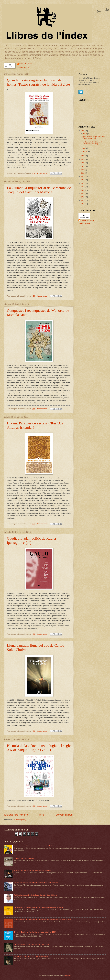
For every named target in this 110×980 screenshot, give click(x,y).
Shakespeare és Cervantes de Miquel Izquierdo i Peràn (33, 846)
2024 (83, 159)
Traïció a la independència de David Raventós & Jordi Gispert (36, 895)
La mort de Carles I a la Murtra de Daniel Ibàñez (31, 957)
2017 (83, 183)
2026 (83, 131)
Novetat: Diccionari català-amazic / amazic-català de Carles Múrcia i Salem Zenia (43, 920)
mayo (85, 134)
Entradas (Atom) (20, 820)
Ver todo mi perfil (23, 67)
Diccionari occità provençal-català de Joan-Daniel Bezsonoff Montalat (38, 907)
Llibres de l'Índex (26, 64)
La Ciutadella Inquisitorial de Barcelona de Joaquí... (92, 143)
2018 (83, 180)
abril (85, 148)
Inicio (42, 815)
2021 (83, 170)
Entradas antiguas (65, 815)
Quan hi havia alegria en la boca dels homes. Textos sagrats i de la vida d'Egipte (38, 82)
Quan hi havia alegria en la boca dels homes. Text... (94, 138)
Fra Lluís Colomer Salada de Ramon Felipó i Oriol (31, 944)
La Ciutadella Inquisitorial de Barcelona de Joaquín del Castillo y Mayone (39, 190)
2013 (83, 197)
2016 (83, 187)
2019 (83, 176)
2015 (83, 190)
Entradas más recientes (16, 815)
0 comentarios (42, 173)
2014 (83, 194)
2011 (83, 204)
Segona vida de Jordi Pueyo (24, 858)
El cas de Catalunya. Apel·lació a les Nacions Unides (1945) (35, 932)
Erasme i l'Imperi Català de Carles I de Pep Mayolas (32, 870)
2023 (83, 163)
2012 (83, 200)
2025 (83, 156)
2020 (83, 173)
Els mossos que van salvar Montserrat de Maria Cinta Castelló (36, 883)
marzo (85, 152)
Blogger (68, 975)
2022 (83, 166)
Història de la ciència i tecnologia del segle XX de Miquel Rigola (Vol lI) (39, 748)
